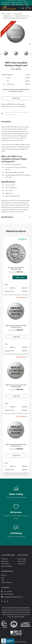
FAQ (3, 580)
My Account (5, 561)
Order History (21, 564)
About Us (4, 575)
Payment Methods (7, 582)
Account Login (22, 559)
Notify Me (16, 98)
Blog (3, 578)
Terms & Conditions (7, 566)
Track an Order (22, 561)
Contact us (5, 559)
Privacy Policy (5, 564)
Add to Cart (20, 277)
